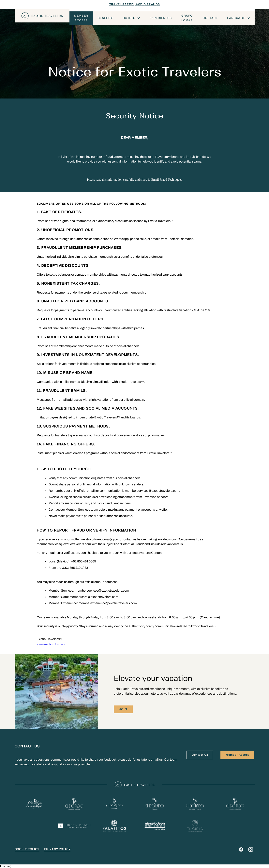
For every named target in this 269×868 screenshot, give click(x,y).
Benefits (105, 18)
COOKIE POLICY (27, 849)
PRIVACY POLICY (57, 849)
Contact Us (200, 755)
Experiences (161, 18)
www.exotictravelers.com (51, 644)
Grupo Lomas (187, 18)
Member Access (81, 18)
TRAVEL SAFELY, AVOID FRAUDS (135, 4)
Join (123, 709)
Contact (210, 18)
